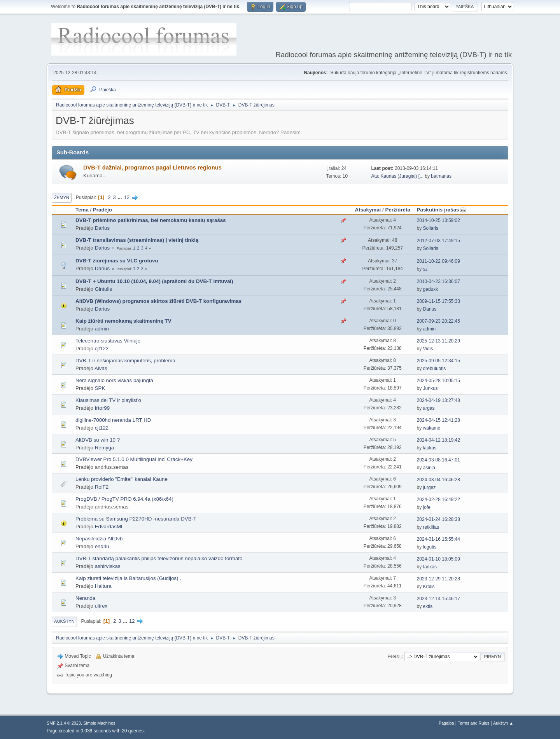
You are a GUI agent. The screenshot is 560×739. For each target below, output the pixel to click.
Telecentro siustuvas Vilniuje (108, 341)
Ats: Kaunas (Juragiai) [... (397, 176)
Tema (82, 210)
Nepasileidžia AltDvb (99, 539)
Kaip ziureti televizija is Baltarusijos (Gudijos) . (128, 578)
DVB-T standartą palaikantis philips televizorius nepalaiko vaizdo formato (159, 558)
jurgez (430, 487)
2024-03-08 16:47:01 (438, 460)
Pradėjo (102, 210)
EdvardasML (109, 527)
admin (102, 329)
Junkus (430, 388)
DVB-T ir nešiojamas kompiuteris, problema (125, 361)
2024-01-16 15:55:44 (438, 539)
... (120, 197)
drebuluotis (435, 369)
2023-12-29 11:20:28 (438, 579)
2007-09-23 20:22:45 (438, 321)
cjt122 (102, 349)
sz (425, 269)
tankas (430, 567)
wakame (432, 428)
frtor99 (102, 408)
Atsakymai (368, 210)
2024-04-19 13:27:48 (438, 400)
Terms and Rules (473, 723)
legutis (430, 547)
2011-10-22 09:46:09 (438, 261)
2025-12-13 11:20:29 (438, 341)
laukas (430, 448)
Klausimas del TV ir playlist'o (108, 400)
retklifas (431, 527)
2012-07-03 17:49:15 (438, 241)
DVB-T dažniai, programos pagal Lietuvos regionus (152, 168)
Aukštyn (64, 621)
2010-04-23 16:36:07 (438, 281)
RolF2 (102, 487)
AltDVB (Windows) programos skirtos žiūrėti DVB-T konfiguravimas (158, 301)
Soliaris (431, 228)
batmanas (441, 176)
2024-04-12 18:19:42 (438, 440)
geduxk (431, 289)
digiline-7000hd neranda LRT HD (113, 420)
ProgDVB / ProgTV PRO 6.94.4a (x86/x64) (124, 499)
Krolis (429, 587)
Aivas (101, 368)
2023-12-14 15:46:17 (438, 599)
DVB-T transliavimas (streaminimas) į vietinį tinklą (137, 240)
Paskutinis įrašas (442, 210)
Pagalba (446, 723)
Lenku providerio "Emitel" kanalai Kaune (122, 479)
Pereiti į (395, 656)
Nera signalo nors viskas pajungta (114, 380)
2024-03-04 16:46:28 (438, 480)
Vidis (428, 349)
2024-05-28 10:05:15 (438, 381)
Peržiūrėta (397, 210)
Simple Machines (99, 723)
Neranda (85, 598)
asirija (429, 468)
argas (429, 408)
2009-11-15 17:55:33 (438, 301)
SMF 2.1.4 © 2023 (64, 723)
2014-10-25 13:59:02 (438, 220)
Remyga (105, 448)
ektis (428, 606)
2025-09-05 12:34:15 (438, 361)
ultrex (101, 606)
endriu (102, 546)
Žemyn (62, 197)
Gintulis (103, 289)
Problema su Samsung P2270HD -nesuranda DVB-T (136, 519)
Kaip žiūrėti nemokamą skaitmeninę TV (123, 321)
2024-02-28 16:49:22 (438, 500)
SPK (100, 388)
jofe (427, 507)
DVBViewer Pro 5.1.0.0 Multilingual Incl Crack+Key (134, 459)
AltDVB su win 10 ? (98, 440)
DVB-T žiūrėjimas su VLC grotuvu (117, 261)
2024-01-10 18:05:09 (438, 559)
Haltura (103, 586)
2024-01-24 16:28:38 (438, 519)
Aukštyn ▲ (503, 723)
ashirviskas (108, 566)
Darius (102, 228)
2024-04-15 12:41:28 (438, 420)
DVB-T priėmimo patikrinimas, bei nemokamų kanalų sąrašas (151, 220)
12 (127, 197)
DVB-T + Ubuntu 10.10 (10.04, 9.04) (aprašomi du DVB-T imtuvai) (154, 281)
